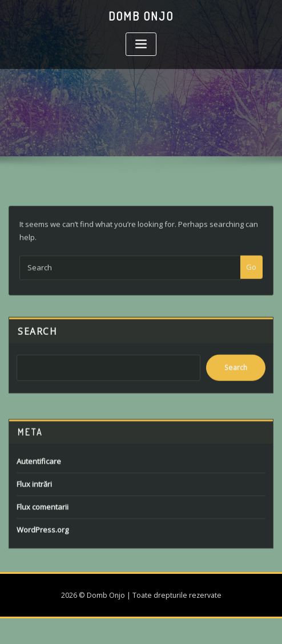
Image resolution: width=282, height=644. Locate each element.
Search (37, 338)
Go (251, 275)
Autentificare (39, 473)
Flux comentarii (43, 519)
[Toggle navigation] (141, 44)
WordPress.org (43, 542)
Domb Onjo (141, 16)
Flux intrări (34, 496)
